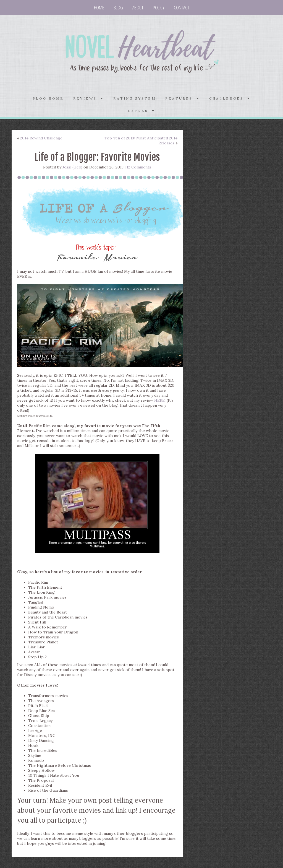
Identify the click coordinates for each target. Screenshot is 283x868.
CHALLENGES (230, 98)
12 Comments (139, 167)
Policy (159, 7)
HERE (159, 400)
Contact (182, 7)
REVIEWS (89, 98)
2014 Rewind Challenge (41, 138)
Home (99, 7)
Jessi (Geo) (72, 167)
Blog (118, 7)
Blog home (48, 98)
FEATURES (183, 98)
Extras (141, 111)
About (138, 7)
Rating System (135, 98)
